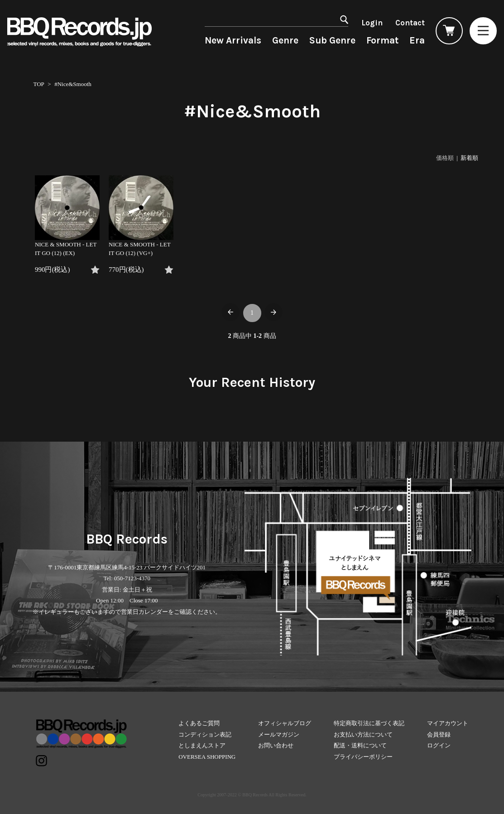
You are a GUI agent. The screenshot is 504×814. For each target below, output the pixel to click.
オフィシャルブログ (285, 723)
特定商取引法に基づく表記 (369, 723)
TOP (39, 84)
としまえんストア (202, 745)
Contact (410, 23)
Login (372, 23)
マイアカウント (448, 723)
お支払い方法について (363, 735)
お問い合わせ (276, 745)
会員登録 (439, 735)
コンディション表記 (205, 735)
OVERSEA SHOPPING (207, 757)
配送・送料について (360, 745)
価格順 (445, 158)
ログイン (439, 745)
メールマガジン (279, 735)
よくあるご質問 (199, 723)
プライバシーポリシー (363, 757)
